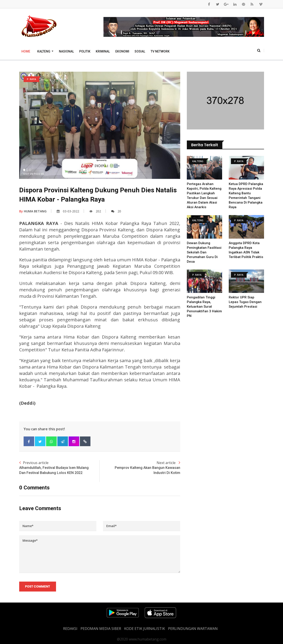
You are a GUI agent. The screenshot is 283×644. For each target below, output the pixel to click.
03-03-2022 (68, 211)
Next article (140, 468)
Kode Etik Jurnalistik (145, 629)
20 (116, 211)
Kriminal (103, 51)
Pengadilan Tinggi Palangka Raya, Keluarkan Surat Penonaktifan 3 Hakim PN (204, 307)
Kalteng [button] (44, 51)
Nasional (66, 51)
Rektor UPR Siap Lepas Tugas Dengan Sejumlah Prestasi (245, 302)
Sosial (140, 51)
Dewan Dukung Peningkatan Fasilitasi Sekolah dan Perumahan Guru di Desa (204, 252)
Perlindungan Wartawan (193, 629)
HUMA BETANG (33, 211)
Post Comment (38, 586)
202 (95, 211)
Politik (85, 51)
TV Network (160, 51)
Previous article (59, 468)
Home (26, 51)
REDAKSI (70, 629)
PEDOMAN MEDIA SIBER (101, 629)
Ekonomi (122, 51)
